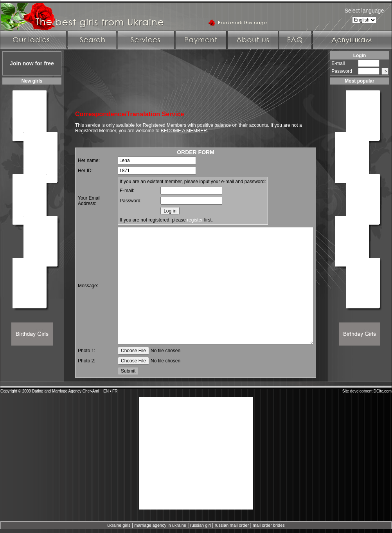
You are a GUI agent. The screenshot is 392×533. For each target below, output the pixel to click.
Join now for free (32, 63)
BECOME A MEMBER (184, 131)
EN (106, 391)
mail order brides (269, 525)
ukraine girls (119, 525)
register (195, 220)
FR (115, 391)
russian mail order (232, 525)
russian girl (200, 525)
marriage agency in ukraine (160, 525)
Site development (357, 391)
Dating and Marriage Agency (57, 391)
